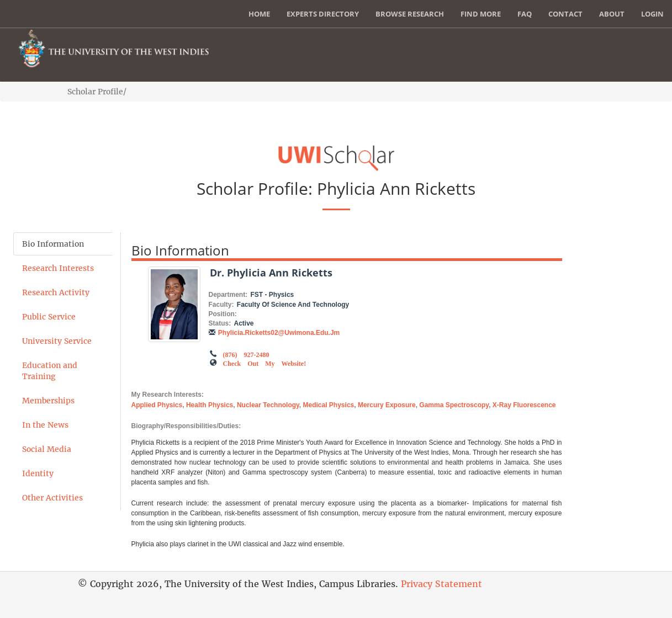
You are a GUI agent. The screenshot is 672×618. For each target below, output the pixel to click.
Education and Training (50, 371)
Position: (223, 314)
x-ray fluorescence (524, 405)
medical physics (329, 405)
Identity (38, 473)
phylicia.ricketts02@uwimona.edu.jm (279, 333)
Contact (565, 14)
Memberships (48, 401)
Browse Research (410, 14)
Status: (220, 323)
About (612, 14)
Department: (228, 295)
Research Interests (58, 268)
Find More (481, 14)
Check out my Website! (265, 363)
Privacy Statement (441, 584)
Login (652, 14)
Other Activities (52, 498)
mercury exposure (387, 405)
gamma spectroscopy (454, 405)
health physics (210, 405)
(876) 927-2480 (246, 354)
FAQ (525, 14)
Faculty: (221, 305)
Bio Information (53, 244)
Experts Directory (323, 14)
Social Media (47, 449)
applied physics (157, 405)
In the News (45, 425)
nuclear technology (268, 405)
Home (259, 14)
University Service (57, 341)
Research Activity (56, 292)
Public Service (49, 317)
